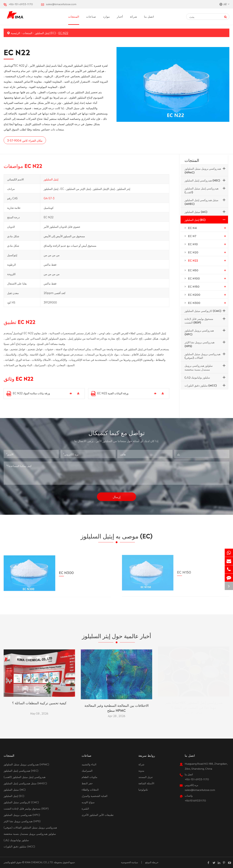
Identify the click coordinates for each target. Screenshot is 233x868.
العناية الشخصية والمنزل (95, 796)
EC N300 (194, 303)
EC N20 (193, 252)
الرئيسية (15, 33)
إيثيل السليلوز (51, 181)
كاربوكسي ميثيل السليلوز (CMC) (203, 311)
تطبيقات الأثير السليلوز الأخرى (98, 815)
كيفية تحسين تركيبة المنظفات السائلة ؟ (39, 701)
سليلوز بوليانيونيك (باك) (197, 377)
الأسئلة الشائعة (146, 783)
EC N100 (194, 278)
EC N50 (193, 270)
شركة (134, 16)
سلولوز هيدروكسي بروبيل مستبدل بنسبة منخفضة (199, 367)
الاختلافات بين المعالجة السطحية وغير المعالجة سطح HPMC (117, 706)
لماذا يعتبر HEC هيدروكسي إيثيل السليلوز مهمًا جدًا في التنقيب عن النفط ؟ (194, 706)
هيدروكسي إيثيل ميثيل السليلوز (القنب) (201, 190)
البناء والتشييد (89, 764)
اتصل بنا (149, 16)
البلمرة (85, 808)
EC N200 (194, 294)
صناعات (91, 16)
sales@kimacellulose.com (61, 4)
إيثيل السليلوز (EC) (45, 33)
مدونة (141, 770)
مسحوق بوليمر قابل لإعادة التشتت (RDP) (199, 320)
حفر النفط (87, 783)
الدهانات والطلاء (90, 789)
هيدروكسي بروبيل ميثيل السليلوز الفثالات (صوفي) (202, 356)
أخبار (120, 16)
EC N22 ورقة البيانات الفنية (110, 394)
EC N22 (63, 33)
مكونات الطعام (89, 777)
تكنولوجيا (143, 789)
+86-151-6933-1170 (21, 4)
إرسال (117, 495)
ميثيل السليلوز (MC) (196, 212)
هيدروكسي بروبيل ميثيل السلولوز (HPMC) (203, 170)
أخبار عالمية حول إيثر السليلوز (117, 637)
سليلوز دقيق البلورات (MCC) (201, 385)
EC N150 (194, 286)
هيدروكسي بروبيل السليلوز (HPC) (199, 332)
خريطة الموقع (152, 862)
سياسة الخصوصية (130, 862)
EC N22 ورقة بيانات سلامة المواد (28, 394)
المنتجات (74, 16)
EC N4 (192, 228)
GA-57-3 (49, 200)
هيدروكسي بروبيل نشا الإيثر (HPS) (199, 344)
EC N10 (193, 244)
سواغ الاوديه (88, 802)
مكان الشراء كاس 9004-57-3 (25, 140)
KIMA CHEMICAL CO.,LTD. (39, 862)
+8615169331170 (195, 800)
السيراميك (87, 770)
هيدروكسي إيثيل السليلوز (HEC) (202, 180)
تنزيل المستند (146, 777)
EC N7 (192, 236)
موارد (106, 16)
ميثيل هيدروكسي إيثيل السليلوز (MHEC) (201, 202)
